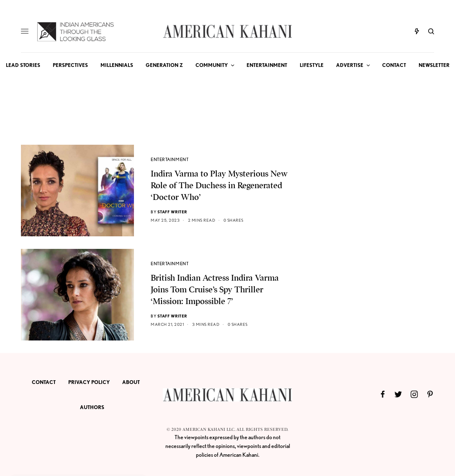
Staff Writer (172, 212)
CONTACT (44, 382)
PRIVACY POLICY (89, 382)
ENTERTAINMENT (170, 159)
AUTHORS (92, 407)
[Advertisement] (371, 197)
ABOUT (131, 382)
